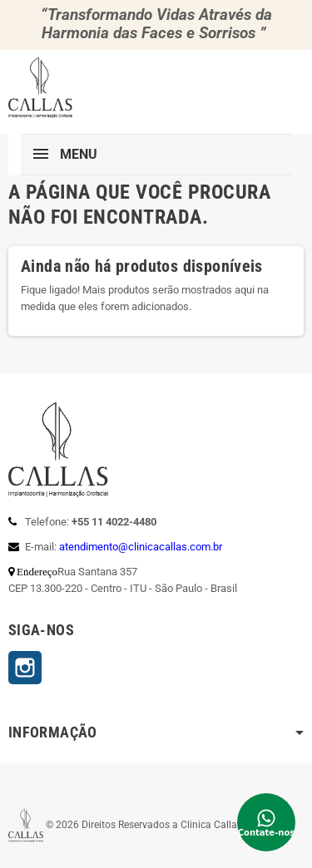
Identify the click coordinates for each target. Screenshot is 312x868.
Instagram (25, 668)
